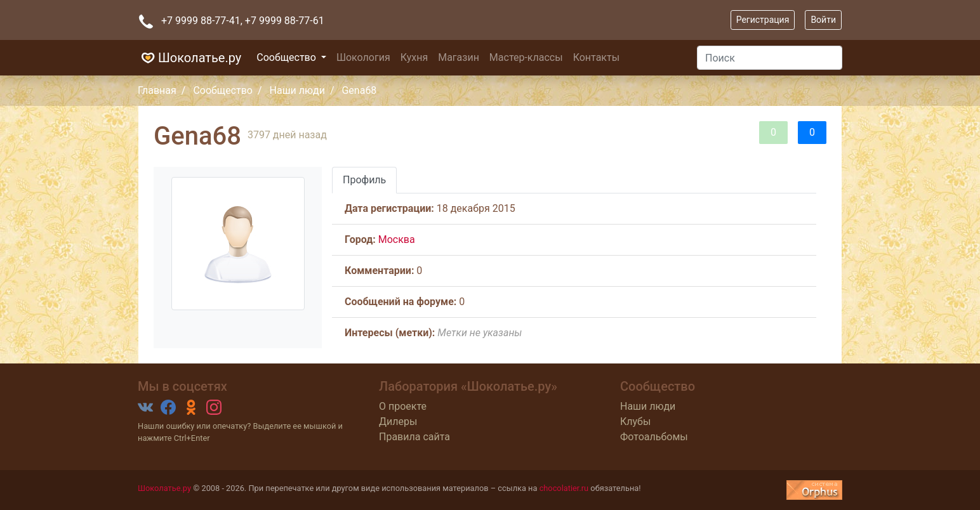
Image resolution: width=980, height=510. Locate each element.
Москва (397, 239)
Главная (157, 90)
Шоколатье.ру (189, 58)
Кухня (414, 57)
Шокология (363, 57)
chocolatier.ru (564, 488)
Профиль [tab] (364, 180)
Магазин (459, 57)
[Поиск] (770, 58)
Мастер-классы (526, 57)
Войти (823, 20)
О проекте (403, 406)
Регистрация (763, 20)
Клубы (635, 422)
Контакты (596, 57)
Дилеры (398, 422)
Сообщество (288, 57)
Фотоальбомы (654, 437)
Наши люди (297, 90)
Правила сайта (414, 437)
